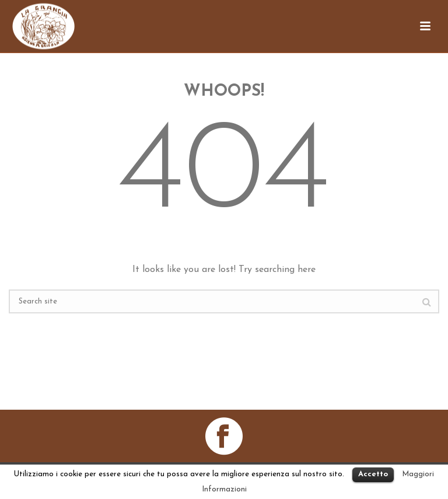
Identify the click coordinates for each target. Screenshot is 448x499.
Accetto (373, 474)
